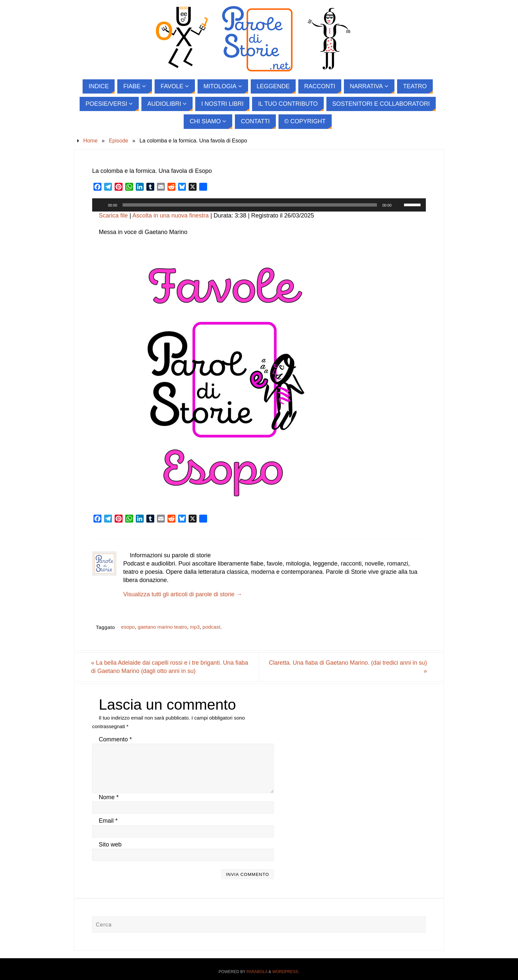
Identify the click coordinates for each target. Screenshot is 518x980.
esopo (128, 627)
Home (90, 140)
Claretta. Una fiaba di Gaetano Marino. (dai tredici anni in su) (346, 667)
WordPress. (286, 972)
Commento (115, 739)
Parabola (257, 972)
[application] (259, 205)
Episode (118, 140)
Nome (109, 798)
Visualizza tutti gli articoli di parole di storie (183, 594)
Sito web (110, 844)
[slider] (250, 205)
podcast (211, 627)
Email (108, 821)
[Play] (101, 205)
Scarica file (113, 216)
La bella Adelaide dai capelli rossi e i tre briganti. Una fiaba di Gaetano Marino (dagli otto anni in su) (172, 667)
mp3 (195, 627)
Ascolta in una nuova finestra (171, 216)
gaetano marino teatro (163, 627)
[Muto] (399, 205)
